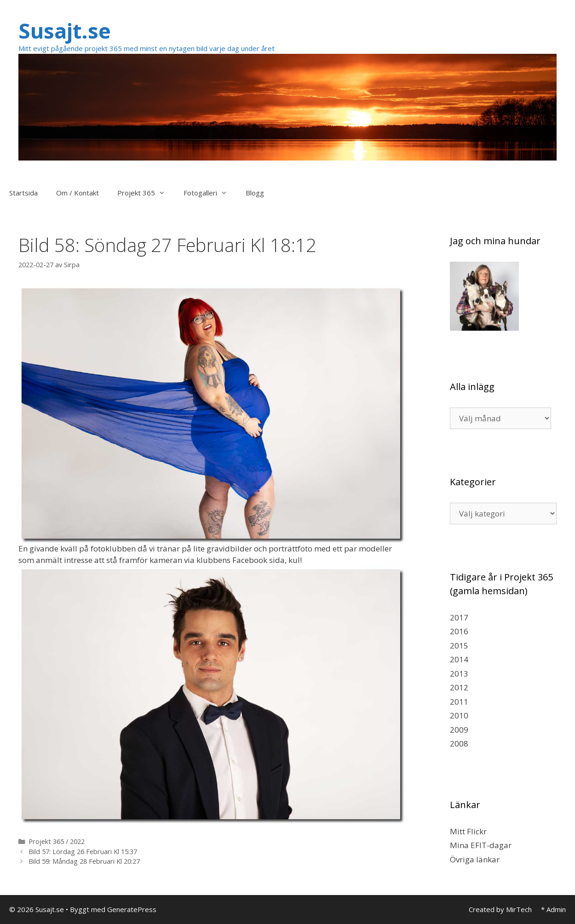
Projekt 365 (146, 193)
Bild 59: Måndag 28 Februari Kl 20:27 (84, 861)
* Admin (553, 909)
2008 (459, 743)
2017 (459, 617)
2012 (459, 687)
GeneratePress (132, 909)
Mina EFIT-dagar (481, 845)
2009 (459, 730)
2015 (459, 646)
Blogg (255, 193)
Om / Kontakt (78, 193)
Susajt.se (65, 31)
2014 (459, 659)
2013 (459, 674)
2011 (459, 702)
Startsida (23, 193)
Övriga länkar (475, 859)
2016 (459, 631)
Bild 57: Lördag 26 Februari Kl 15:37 (83, 852)
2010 (459, 715)
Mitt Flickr (468, 831)
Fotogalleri (210, 193)
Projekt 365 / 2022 (57, 841)
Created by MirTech (500, 909)
